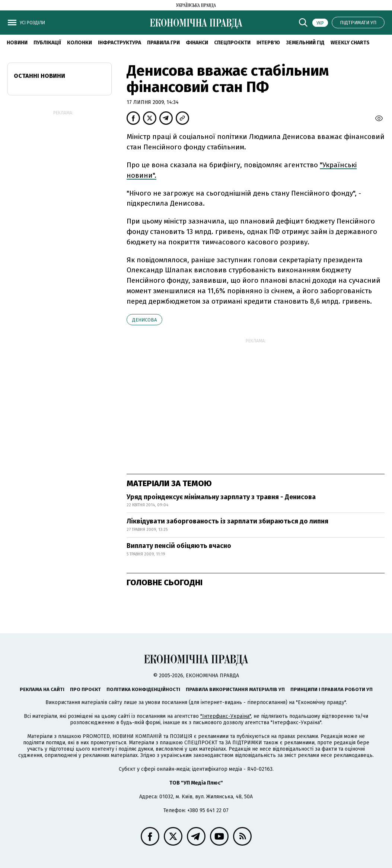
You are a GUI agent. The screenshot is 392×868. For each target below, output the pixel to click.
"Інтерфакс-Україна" (226, 716)
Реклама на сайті (42, 689)
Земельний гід (305, 43)
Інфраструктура (119, 43)
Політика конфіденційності (143, 689)
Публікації (47, 43)
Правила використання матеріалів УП (235, 689)
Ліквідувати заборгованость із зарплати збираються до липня (227, 521)
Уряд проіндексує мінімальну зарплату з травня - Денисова (221, 497)
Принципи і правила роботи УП (332, 689)
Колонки (79, 43)
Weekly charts (350, 43)
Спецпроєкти (232, 43)
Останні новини (39, 76)
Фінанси (197, 43)
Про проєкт (85, 689)
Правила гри (163, 43)
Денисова (144, 320)
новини (17, 43)
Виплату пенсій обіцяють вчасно (179, 546)
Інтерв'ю (268, 43)
